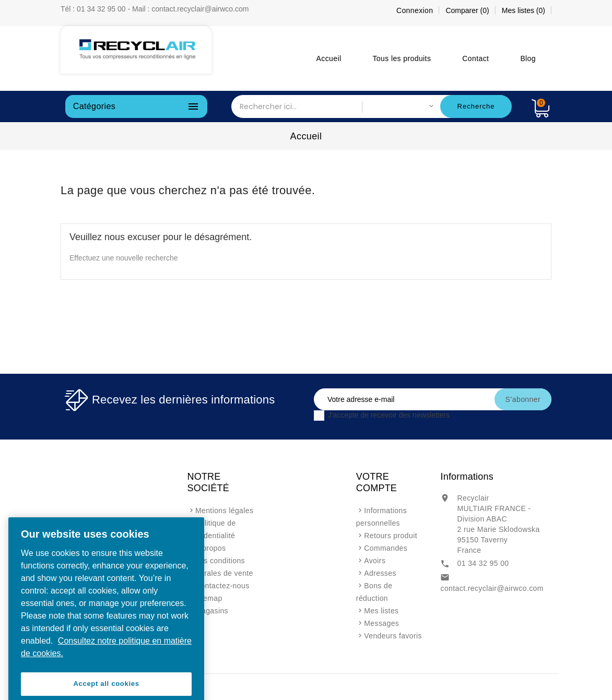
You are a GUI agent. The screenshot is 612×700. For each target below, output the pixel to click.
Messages (381, 623)
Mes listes (381, 611)
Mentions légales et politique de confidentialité (221, 523)
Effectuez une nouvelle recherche (124, 258)
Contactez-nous (222, 586)
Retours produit (391, 536)
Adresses (380, 573)
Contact (475, 58)
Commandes (386, 548)
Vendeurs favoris (393, 636)
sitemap (209, 598)
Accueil (329, 58)
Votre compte (376, 482)
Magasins (212, 611)
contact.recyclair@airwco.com (492, 588)
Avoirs (375, 561)
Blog (528, 58)
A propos (210, 548)
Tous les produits (402, 58)
